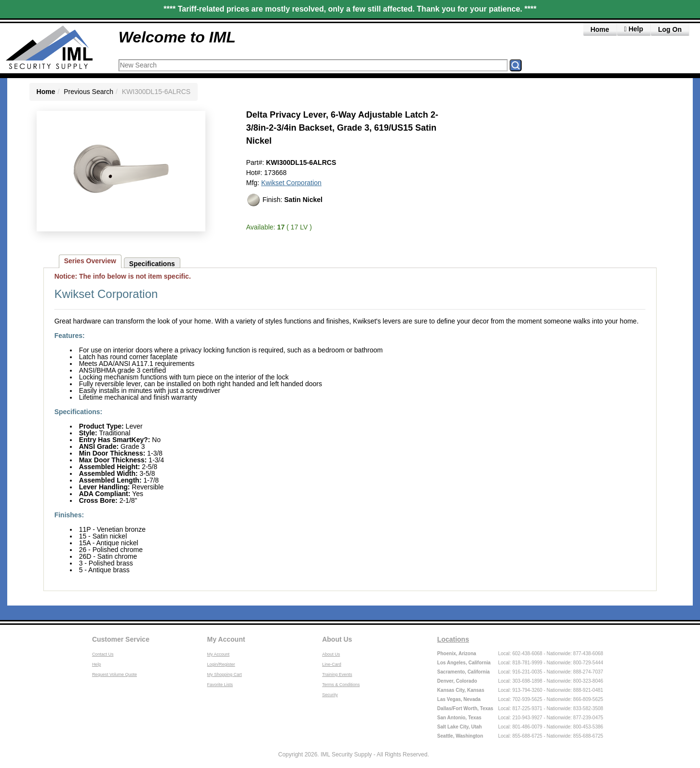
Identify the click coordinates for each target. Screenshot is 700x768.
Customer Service (121, 639)
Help (97, 664)
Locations (453, 639)
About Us (337, 639)
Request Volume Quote (114, 674)
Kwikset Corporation (291, 183)
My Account (226, 639)
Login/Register (221, 664)
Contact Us (103, 654)
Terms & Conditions (341, 685)
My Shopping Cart (225, 674)
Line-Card (332, 664)
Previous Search (88, 92)
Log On (670, 29)
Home (600, 29)
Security (330, 695)
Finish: (284, 200)
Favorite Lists (220, 685)
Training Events (337, 674)
